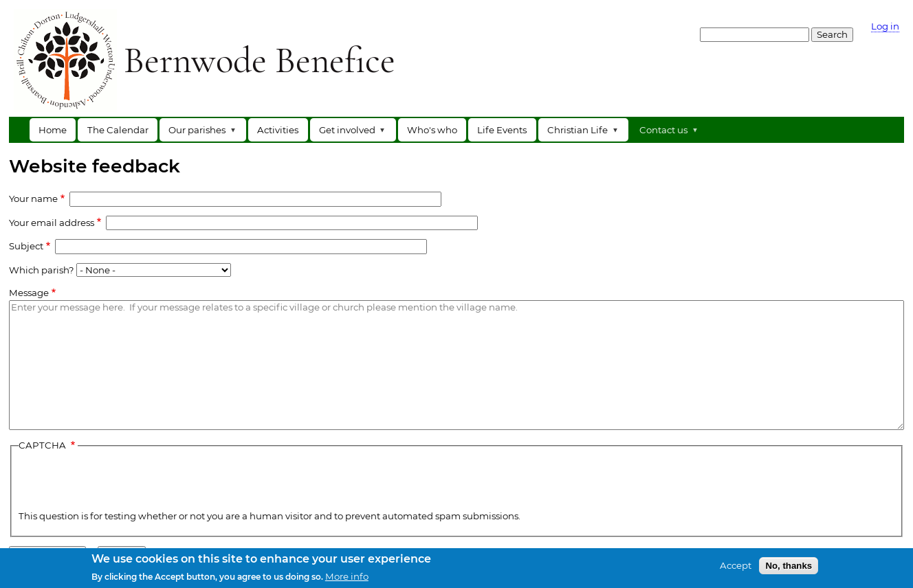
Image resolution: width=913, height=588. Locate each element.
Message (29, 293)
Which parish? (42, 269)
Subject (26, 246)
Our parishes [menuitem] (199, 133)
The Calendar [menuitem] (118, 130)
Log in (885, 26)
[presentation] (123, 482)
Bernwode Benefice (260, 60)
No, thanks (789, 566)
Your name (33, 199)
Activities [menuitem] (278, 130)
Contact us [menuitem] (666, 133)
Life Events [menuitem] (502, 130)
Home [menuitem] (53, 130)
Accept (736, 566)
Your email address (52, 223)
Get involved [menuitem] (350, 133)
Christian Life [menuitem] (580, 133)
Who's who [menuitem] (432, 130)
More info (347, 577)
